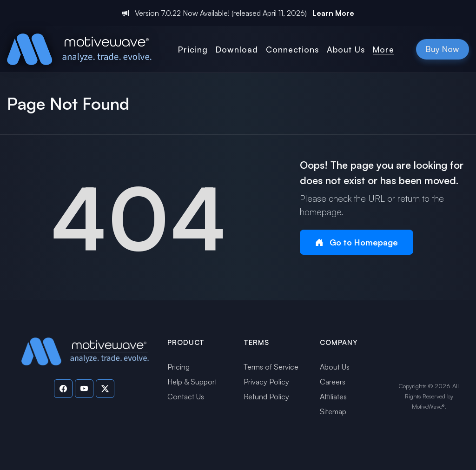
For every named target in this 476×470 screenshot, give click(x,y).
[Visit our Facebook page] (63, 389)
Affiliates (333, 397)
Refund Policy (266, 397)
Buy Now (443, 49)
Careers (333, 382)
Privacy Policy (266, 382)
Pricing (178, 367)
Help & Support (192, 382)
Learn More (333, 13)
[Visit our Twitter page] (105, 389)
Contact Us (186, 397)
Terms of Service (271, 367)
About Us (335, 367)
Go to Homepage (357, 242)
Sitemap (333, 411)
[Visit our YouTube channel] (84, 389)
